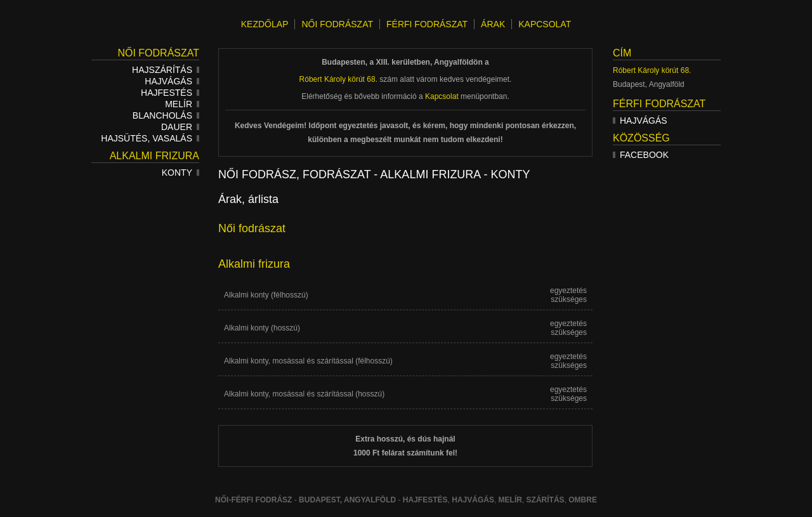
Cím (622, 53)
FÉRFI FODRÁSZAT (427, 24)
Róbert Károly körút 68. (652, 70)
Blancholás (166, 115)
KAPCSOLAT (545, 24)
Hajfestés (170, 93)
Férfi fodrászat (659, 104)
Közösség (641, 138)
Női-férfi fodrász (253, 500)
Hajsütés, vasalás (150, 138)
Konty (180, 173)
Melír (182, 104)
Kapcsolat (442, 96)
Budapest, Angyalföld (347, 500)
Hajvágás (172, 81)
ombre (583, 500)
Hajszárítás (166, 70)
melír (510, 500)
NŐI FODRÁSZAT (337, 24)
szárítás (546, 500)
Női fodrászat (158, 53)
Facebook (641, 155)
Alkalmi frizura (154, 156)
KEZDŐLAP (265, 24)
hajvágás (473, 500)
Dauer (180, 127)
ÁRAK (493, 24)
